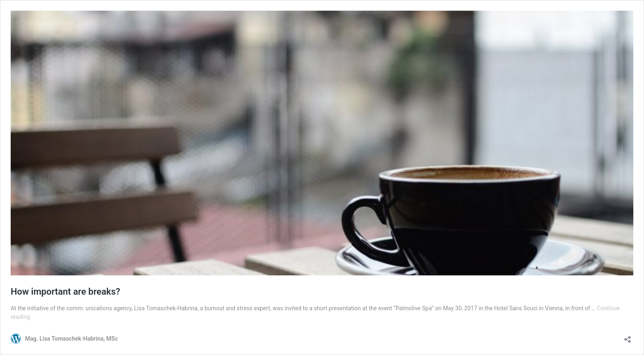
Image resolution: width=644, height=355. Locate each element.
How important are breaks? (66, 292)
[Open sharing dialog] (628, 337)
